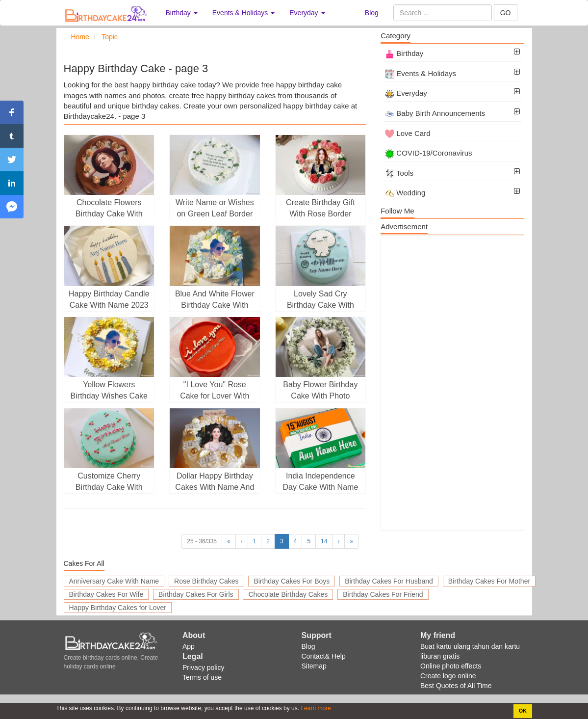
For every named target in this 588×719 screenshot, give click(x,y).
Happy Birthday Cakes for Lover (118, 608)
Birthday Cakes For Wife (106, 594)
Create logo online (448, 676)
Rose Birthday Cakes (206, 581)
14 (324, 541)
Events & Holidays (421, 73)
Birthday (404, 53)
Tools (399, 173)
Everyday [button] (307, 13)
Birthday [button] (182, 13)
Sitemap (314, 666)
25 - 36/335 (202, 541)
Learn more (315, 708)
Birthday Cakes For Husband (389, 581)
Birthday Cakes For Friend (383, 594)
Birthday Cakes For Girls (196, 594)
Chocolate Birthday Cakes (288, 594)
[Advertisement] (452, 383)
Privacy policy (204, 667)
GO (506, 13)
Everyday (406, 93)
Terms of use (202, 677)
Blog (372, 13)
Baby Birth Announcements (435, 113)
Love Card (408, 133)
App (189, 646)
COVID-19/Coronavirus (428, 153)
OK (523, 711)
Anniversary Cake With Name (114, 581)
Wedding (405, 193)
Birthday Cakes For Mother (489, 581)
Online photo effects (451, 666)
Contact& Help (324, 656)
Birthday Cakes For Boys (292, 581)
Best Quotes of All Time (456, 686)
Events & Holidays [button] (244, 13)
